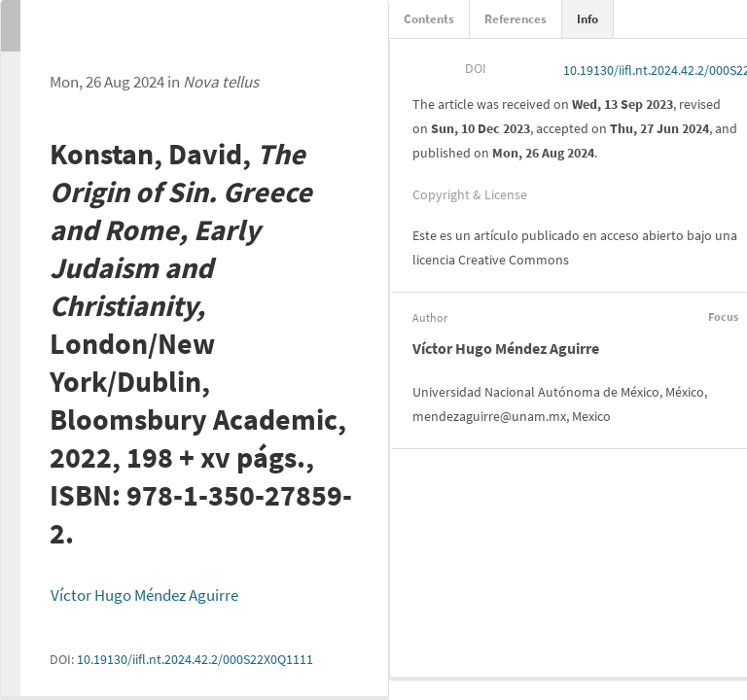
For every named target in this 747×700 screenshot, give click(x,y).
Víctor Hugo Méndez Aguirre (144, 595)
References (516, 19)
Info (587, 19)
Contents (429, 19)
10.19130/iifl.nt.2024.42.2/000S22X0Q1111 (195, 659)
